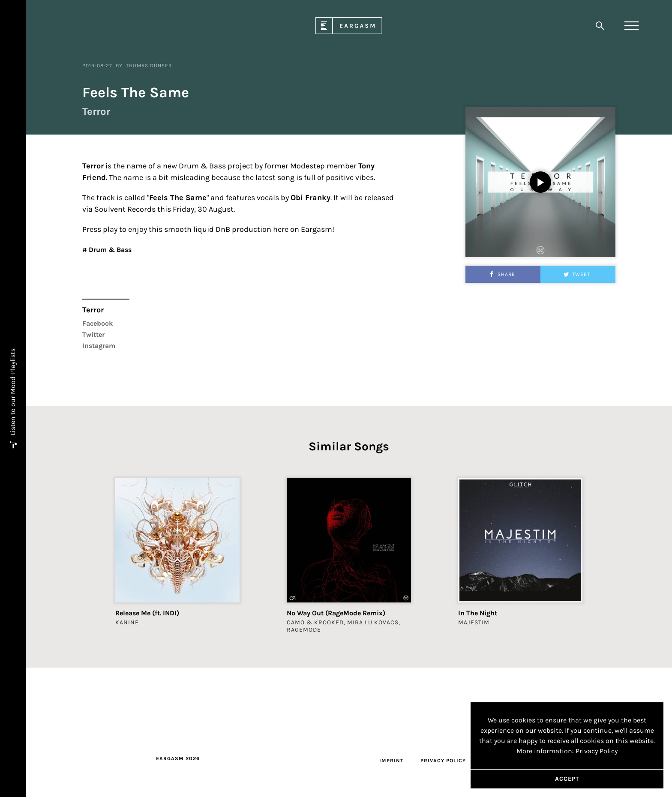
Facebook (97, 375)
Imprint (391, 761)
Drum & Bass (109, 301)
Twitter (93, 386)
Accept (567, 779)
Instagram (99, 397)
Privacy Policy (443, 761)
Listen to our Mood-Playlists (13, 393)
